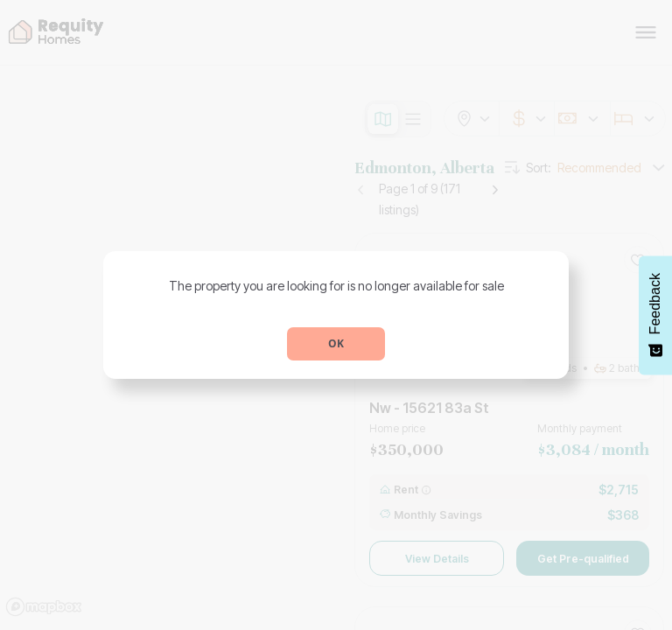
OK (336, 343)
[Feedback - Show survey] (655, 315)
